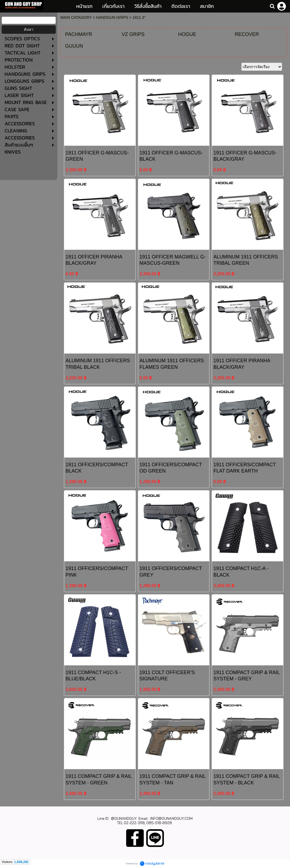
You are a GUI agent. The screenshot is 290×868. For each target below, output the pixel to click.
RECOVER (247, 34)
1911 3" (139, 17)
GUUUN (74, 46)
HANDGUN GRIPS (112, 17)
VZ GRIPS (133, 34)
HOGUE (187, 34)
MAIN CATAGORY (76, 17)
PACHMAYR (78, 34)
